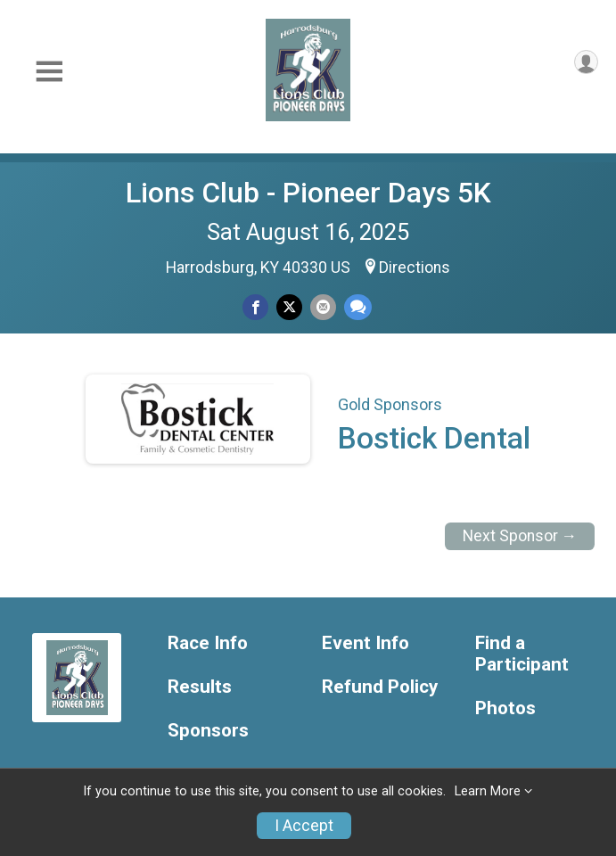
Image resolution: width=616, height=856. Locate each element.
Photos (505, 708)
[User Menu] (586, 62)
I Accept (304, 826)
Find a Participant (522, 654)
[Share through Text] (358, 307)
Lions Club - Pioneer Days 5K (308, 193)
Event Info (365, 643)
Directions (415, 267)
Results (200, 687)
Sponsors (208, 731)
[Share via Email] (323, 307)
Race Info (208, 643)
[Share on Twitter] (289, 307)
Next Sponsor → (520, 536)
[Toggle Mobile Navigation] (49, 72)
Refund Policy (380, 687)
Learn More (488, 791)
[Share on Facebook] (255, 307)
